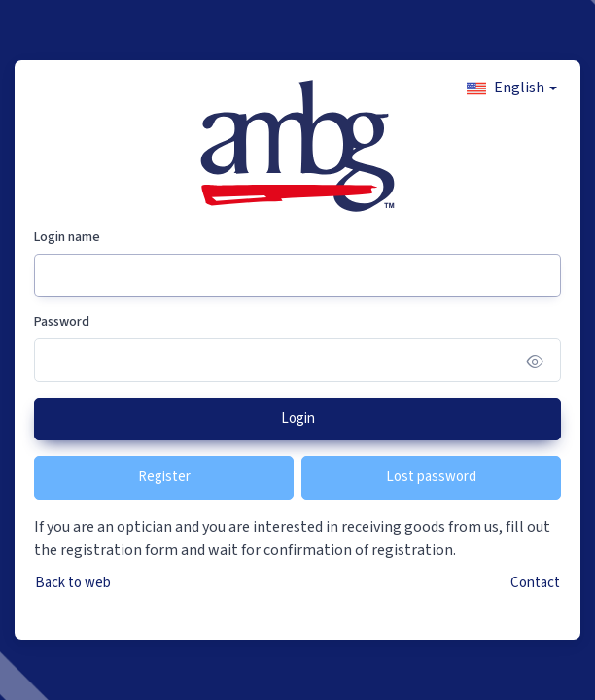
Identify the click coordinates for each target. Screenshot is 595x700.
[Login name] (297, 276)
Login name (67, 237)
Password (62, 322)
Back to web (73, 583)
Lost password (431, 477)
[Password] (297, 360)
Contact (535, 583)
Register (164, 477)
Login (298, 419)
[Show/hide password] (535, 360)
